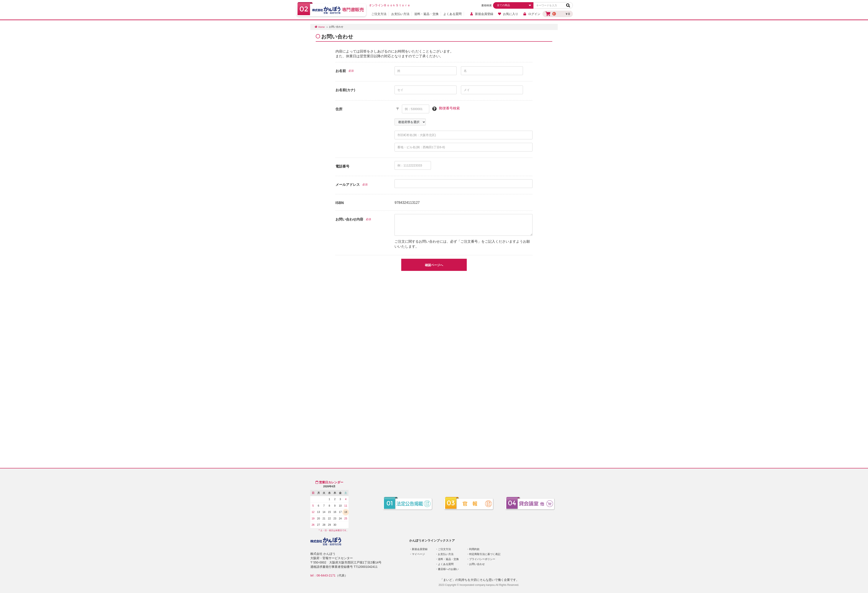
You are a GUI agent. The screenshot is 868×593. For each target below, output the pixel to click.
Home (321, 27)
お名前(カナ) (345, 90)
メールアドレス (348, 185)
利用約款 (474, 549)
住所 (339, 109)
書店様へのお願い (448, 569)
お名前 (341, 71)
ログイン (532, 14)
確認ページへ (434, 265)
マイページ (418, 554)
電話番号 (342, 166)
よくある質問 (452, 14)
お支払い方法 (400, 14)
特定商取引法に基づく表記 (485, 554)
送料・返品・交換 (426, 14)
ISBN (340, 203)
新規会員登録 (481, 14)
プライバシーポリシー (482, 559)
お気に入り (508, 14)
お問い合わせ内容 (349, 219)
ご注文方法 (379, 14)
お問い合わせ (477, 564)
